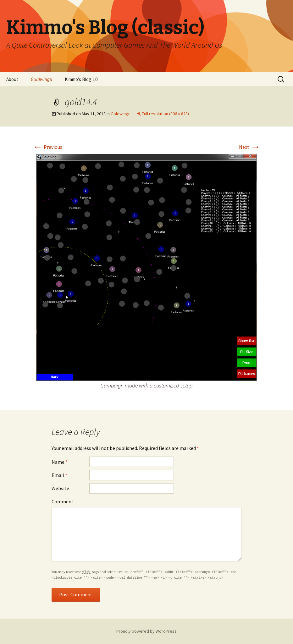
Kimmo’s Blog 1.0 (81, 79)
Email (59, 475)
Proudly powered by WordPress (146, 631)
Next (250, 147)
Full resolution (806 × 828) (165, 114)
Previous (47, 147)
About (12, 79)
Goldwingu (41, 79)
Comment (63, 501)
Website (60, 488)
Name (60, 462)
